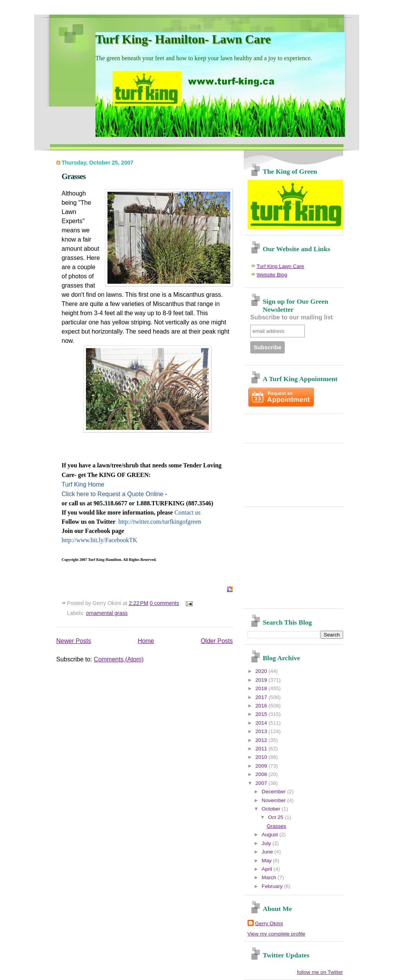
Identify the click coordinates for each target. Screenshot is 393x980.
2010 (262, 757)
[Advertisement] (292, 426)
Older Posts (217, 641)
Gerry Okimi (269, 923)
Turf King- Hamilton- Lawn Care (183, 39)
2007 (262, 783)
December (274, 792)
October (272, 809)
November (274, 800)
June (268, 852)
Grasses (74, 176)
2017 (262, 697)
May (267, 861)
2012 (262, 740)
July (267, 843)
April (268, 869)
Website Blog (272, 275)
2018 (262, 688)
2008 (262, 774)
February (273, 886)
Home (146, 641)
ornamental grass (107, 613)
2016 (262, 706)
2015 (262, 714)
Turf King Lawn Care (281, 266)
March (270, 877)
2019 (262, 680)
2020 (262, 671)
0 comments (164, 603)
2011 (262, 749)
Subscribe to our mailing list (291, 317)
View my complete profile (277, 934)
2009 (262, 766)
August (271, 834)
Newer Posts (74, 641)
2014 (262, 723)
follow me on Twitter (320, 972)
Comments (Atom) (119, 659)
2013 (262, 731)
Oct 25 (276, 817)
